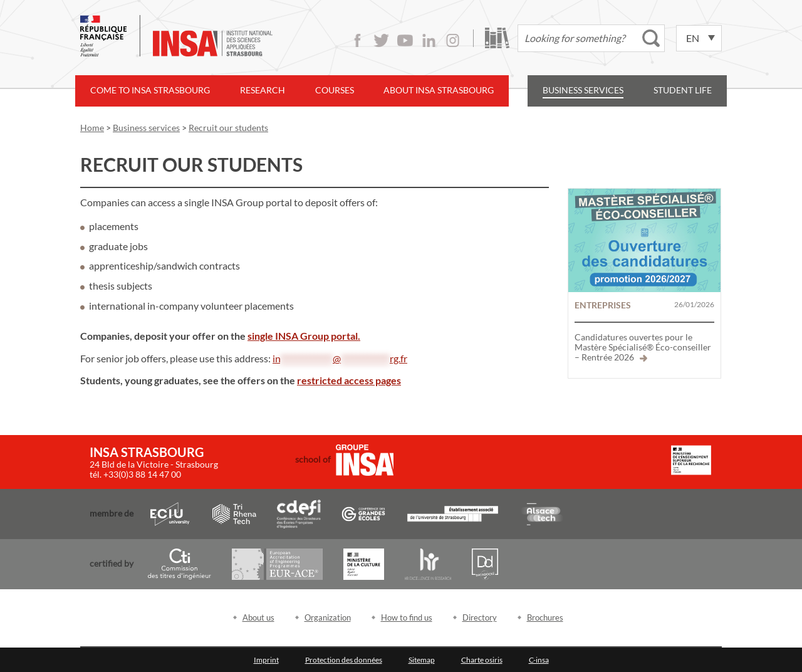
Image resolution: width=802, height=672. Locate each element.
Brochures (545, 617)
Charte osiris (482, 660)
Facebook (357, 40)
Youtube (405, 40)
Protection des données (344, 660)
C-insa (539, 660)
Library (497, 38)
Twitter (381, 40)
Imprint (266, 660)
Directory (480, 617)
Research (263, 90)
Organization (328, 617)
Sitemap (422, 660)
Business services (583, 90)
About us (258, 617)
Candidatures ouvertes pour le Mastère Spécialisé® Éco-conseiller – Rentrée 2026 (643, 347)
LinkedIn (429, 40)
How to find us (407, 617)
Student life (683, 90)
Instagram (453, 40)
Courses (335, 90)
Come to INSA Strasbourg (150, 90)
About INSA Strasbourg (439, 90)
